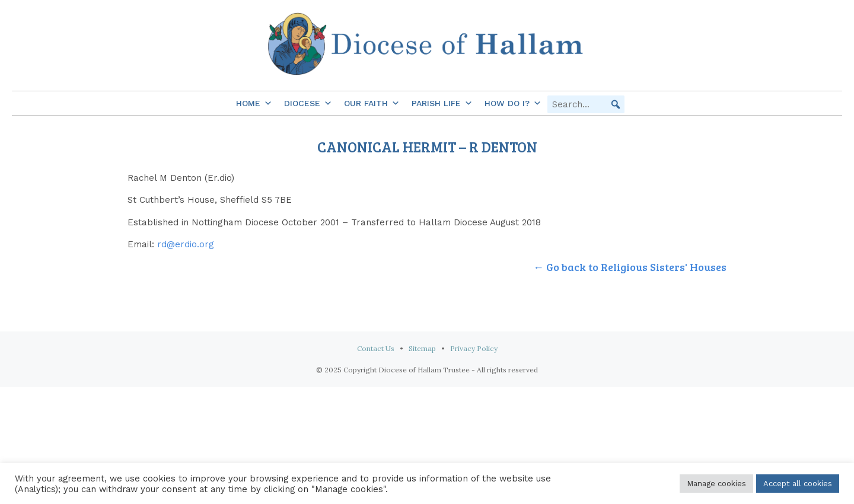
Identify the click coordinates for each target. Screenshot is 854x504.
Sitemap (422, 348)
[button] (616, 104)
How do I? (513, 103)
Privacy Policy (474, 348)
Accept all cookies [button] (798, 484)
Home (254, 103)
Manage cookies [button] (716, 484)
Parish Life (442, 103)
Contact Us (376, 348)
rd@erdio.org (186, 244)
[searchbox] (586, 104)
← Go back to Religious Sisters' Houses (630, 267)
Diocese (308, 103)
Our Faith (372, 103)
